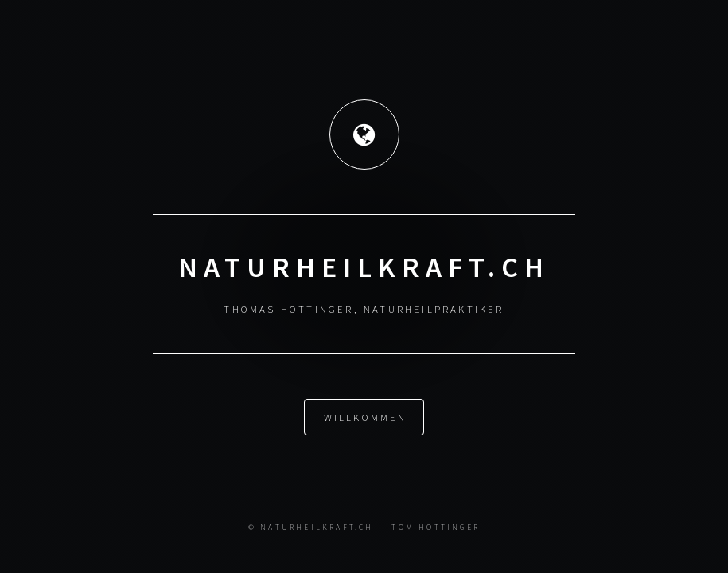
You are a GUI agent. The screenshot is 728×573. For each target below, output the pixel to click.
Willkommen (366, 416)
